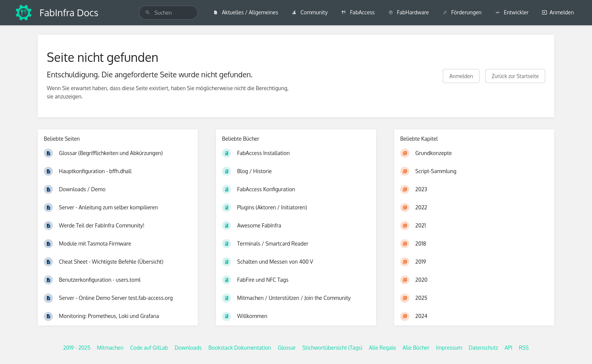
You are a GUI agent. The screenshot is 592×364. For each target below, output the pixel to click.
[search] (168, 13)
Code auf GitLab (149, 348)
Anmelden (558, 12)
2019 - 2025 (77, 348)
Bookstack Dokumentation (240, 348)
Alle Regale (382, 348)
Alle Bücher (416, 348)
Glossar (287, 348)
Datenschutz (484, 348)
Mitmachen (110, 348)
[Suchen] (148, 13)
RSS (524, 348)
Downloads (188, 348)
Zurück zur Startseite (515, 76)
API (509, 348)
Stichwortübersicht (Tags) (332, 348)
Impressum (449, 348)
